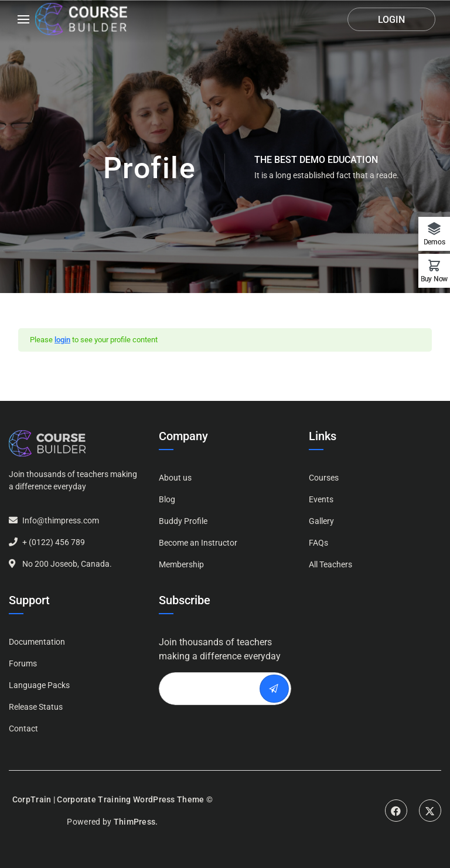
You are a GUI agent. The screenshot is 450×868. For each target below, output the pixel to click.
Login (391, 20)
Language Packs (39, 685)
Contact (23, 729)
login (62, 340)
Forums (23, 663)
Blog (167, 499)
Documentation (37, 642)
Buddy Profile (183, 521)
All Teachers (330, 564)
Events (321, 499)
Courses (324, 478)
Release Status (36, 707)
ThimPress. (136, 822)
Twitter (430, 811)
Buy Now (434, 279)
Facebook (396, 811)
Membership (181, 564)
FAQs (318, 543)
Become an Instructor (198, 543)
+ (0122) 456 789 (54, 542)
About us (175, 478)
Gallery (321, 521)
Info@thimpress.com (61, 520)
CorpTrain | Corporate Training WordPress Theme (108, 799)
